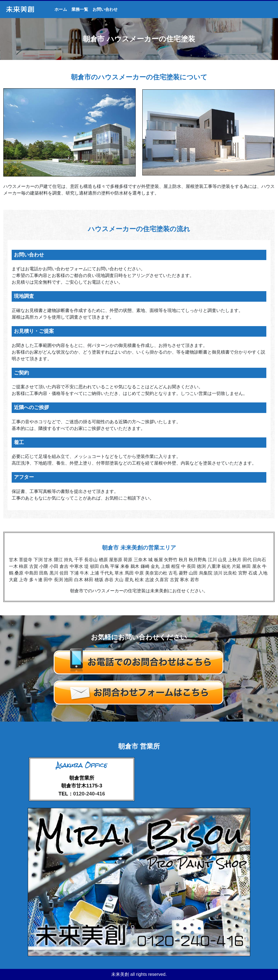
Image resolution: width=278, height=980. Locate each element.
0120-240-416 (89, 794)
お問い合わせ (105, 9)
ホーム (61, 9)
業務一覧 (80, 9)
